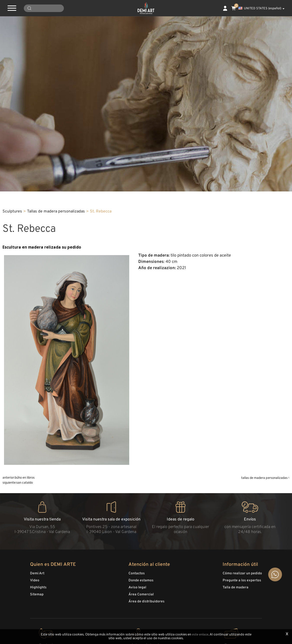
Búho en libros (25, 592)
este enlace (200, 635)
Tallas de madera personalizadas (56, 326)
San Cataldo (25, 597)
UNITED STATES (261, 9)
